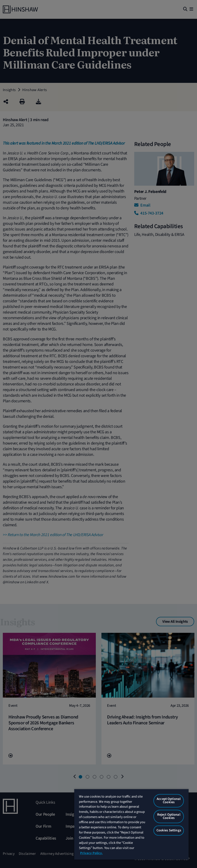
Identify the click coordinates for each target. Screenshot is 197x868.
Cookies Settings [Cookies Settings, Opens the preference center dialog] (169, 830)
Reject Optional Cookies (169, 816)
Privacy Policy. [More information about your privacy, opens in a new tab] (91, 853)
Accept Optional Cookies (169, 801)
